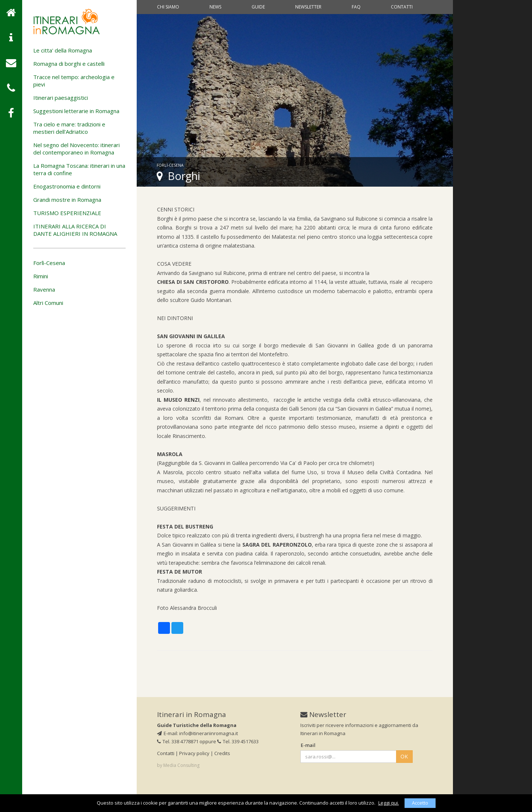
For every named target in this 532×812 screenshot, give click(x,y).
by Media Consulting (178, 765)
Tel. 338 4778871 (178, 741)
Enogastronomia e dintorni (67, 186)
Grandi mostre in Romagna (67, 200)
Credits (222, 753)
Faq (356, 7)
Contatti (402, 7)
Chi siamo (168, 7)
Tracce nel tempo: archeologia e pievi (74, 81)
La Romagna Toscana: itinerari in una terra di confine (79, 169)
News (215, 7)
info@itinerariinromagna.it (209, 733)
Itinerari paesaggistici (61, 98)
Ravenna (44, 289)
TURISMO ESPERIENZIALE (67, 213)
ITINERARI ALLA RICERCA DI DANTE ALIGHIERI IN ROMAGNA (75, 230)
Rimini (41, 276)
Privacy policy (194, 753)
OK (404, 756)
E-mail (308, 745)
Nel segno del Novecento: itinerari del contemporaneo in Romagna (76, 149)
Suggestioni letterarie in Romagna (76, 111)
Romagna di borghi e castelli (69, 64)
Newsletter (308, 7)
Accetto (420, 803)
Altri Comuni (48, 303)
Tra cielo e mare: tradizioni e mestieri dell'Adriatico (69, 128)
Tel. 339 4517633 (238, 741)
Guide (258, 7)
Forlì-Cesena (49, 263)
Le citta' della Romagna (63, 50)
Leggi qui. (389, 803)
